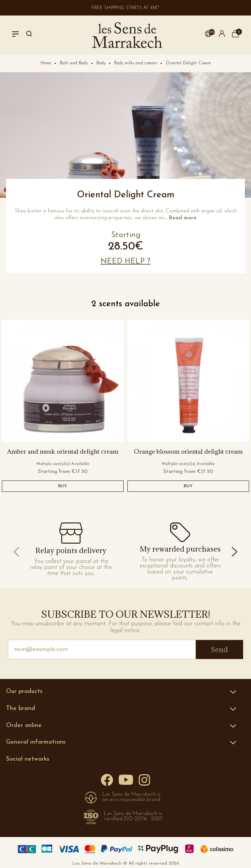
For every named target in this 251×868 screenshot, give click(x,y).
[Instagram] (144, 779)
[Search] (29, 35)
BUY (63, 486)
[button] (208, 35)
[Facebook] (107, 780)
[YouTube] (126, 779)
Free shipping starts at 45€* (125, 8)
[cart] (236, 36)
